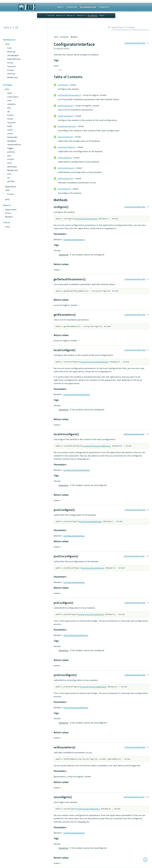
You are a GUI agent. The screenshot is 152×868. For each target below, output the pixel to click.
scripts (11, 159)
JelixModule (13, 55)
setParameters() (66, 178)
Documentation (88, 7)
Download (72, 7)
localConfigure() (66, 116)
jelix (7, 89)
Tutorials (51, 15)
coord (10, 133)
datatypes (12, 167)
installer (12, 122)
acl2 (9, 174)
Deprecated (11, 209)
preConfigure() (65, 158)
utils (10, 163)
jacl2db (11, 181)
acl (9, 178)
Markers (9, 217)
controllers (13, 97)
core (9, 100)
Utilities (11, 74)
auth (10, 93)
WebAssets (13, 77)
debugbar (12, 141)
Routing (11, 52)
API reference (92, 15)
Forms (10, 63)
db (9, 111)
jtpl (9, 156)
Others (102, 15)
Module (74, 37)
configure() (63, 85)
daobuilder (12, 137)
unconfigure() (64, 189)
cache (10, 130)
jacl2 (7, 199)
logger (11, 148)
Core (10, 48)
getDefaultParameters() (70, 95)
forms (10, 119)
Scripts (11, 70)
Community (104, 7)
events (11, 115)
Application (11, 186)
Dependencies (14, 59)
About (61, 7)
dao (9, 108)
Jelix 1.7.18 (11, 27)
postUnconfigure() (67, 147)
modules (11, 104)
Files (8, 227)
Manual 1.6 (81, 15)
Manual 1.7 (71, 15)
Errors (8, 213)
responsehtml (14, 144)
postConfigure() (66, 137)
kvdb (10, 126)
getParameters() (66, 106)
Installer (12, 66)
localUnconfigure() (67, 126)
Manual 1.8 (61, 15)
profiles (11, 152)
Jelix (7, 44)
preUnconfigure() (66, 168)
